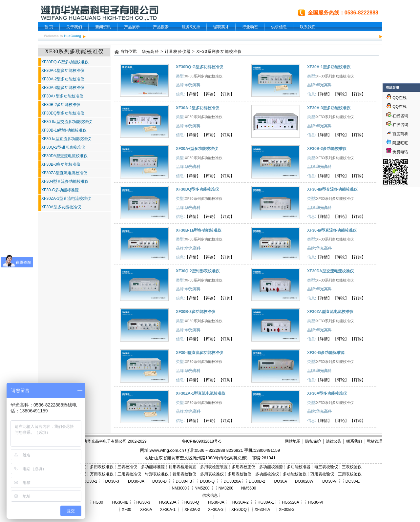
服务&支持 (191, 27)
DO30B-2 (257, 481)
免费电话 (397, 152)
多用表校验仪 (240, 474)
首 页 (49, 27)
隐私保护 (313, 441)
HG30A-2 (241, 502)
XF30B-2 (287, 510)
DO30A (280, 481)
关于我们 (74, 27)
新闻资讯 (103, 27)
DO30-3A (136, 481)
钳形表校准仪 (157, 474)
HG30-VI (315, 502)
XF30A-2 (192, 510)
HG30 (98, 502)
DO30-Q (207, 481)
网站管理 (374, 441)
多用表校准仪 (102, 467)
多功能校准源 (271, 467)
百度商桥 (397, 134)
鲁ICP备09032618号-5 (202, 441)
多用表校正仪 (243, 467)
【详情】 (193, 94)
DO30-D (159, 481)
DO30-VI (330, 481)
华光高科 (150, 52)
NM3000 (179, 488)
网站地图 (293, 441)
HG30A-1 (266, 502)
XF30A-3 (216, 510)
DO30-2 (91, 481)
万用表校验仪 (322, 474)
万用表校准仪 (102, 474)
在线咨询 (397, 116)
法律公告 (334, 441)
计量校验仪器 (178, 52)
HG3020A (168, 502)
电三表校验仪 (326, 467)
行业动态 (250, 27)
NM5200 (202, 488)
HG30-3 (143, 502)
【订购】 (226, 94)
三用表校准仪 (129, 474)
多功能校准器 (299, 467)
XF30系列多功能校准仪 (219, 52)
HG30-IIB (120, 502)
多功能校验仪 (295, 474)
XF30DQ (239, 510)
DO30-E (353, 481)
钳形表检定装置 (182, 467)
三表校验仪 (352, 467)
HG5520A (290, 502)
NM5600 (249, 488)
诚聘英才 (221, 27)
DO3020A (232, 481)
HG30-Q (192, 502)
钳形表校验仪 (184, 474)
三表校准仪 (127, 467)
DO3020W (304, 481)
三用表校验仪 (350, 474)
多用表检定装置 (214, 467)
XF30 (126, 510)
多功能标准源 (153, 467)
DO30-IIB (184, 481)
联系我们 (308, 27)
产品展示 (132, 27)
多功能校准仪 (267, 474)
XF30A (146, 510)
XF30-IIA (262, 510)
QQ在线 (396, 98)
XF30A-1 (168, 510)
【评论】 (210, 94)
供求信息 (279, 27)
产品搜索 (161, 27)
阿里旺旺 (400, 143)
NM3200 (226, 488)
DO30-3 (112, 481)
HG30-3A (216, 502)
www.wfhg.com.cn (167, 450)
